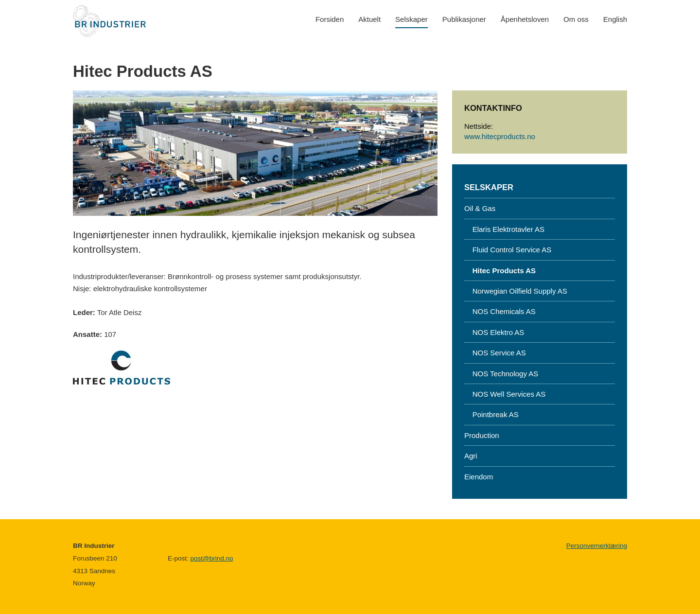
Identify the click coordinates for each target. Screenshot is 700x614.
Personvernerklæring (597, 546)
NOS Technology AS (501, 374)
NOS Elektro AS (494, 332)
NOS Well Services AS (505, 394)
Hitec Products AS (500, 271)
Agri (471, 456)
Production (482, 435)
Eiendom (479, 477)
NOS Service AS (495, 353)
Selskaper (411, 19)
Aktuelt (369, 19)
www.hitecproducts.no (500, 136)
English (615, 19)
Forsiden (330, 19)
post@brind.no (212, 558)
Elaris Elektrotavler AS (504, 229)
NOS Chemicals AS (500, 311)
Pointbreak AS (491, 414)
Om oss (576, 19)
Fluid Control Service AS (508, 250)
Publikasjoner (464, 19)
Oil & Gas (480, 208)
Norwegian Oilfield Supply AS (516, 291)
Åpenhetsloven (525, 19)
